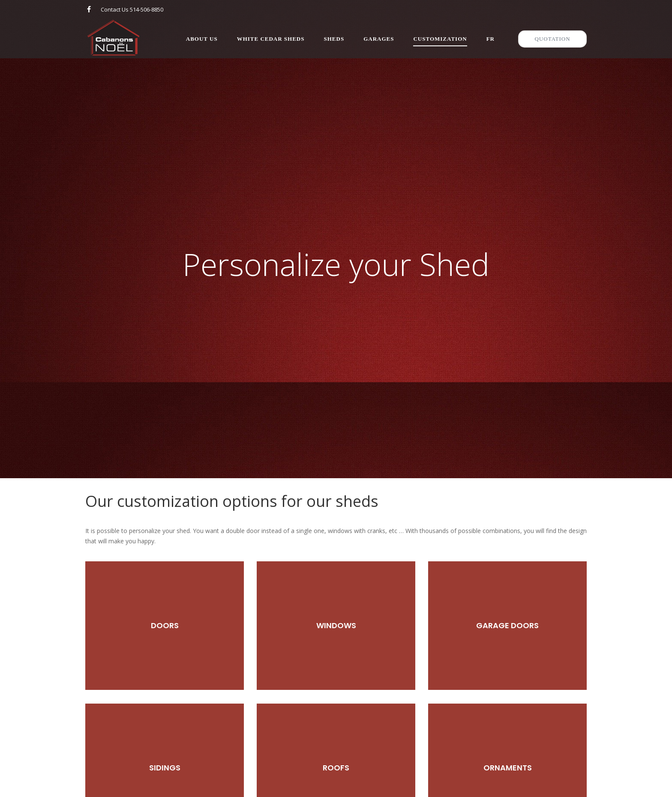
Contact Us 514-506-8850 (132, 9)
